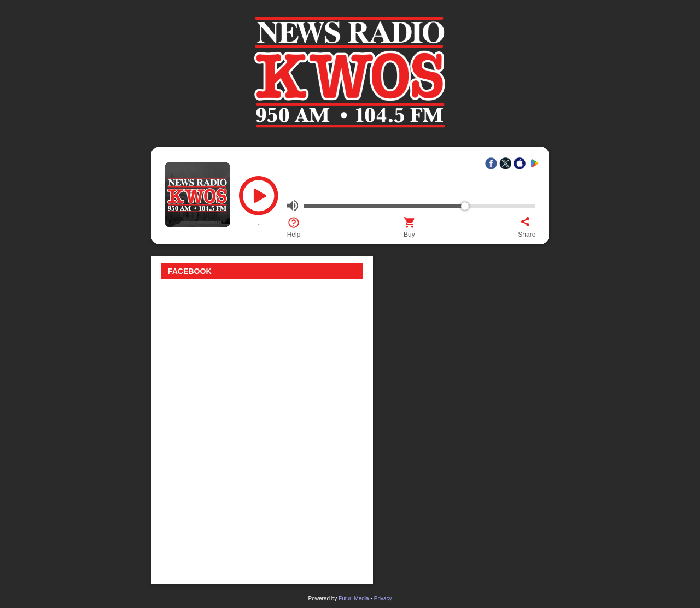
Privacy (383, 598)
